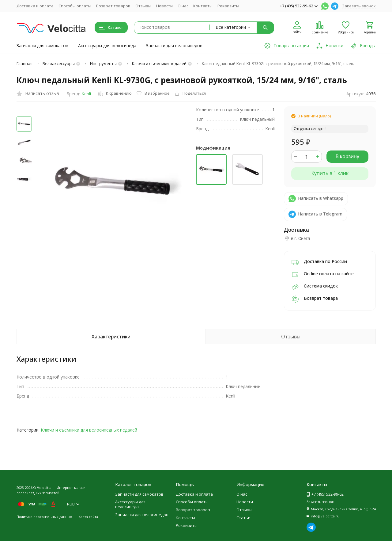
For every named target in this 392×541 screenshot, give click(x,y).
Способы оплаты (75, 6)
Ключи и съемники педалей (159, 63)
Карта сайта (88, 517)
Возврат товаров (113, 6)
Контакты (203, 6)
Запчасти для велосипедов (174, 46)
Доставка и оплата (35, 6)
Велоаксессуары (59, 63)
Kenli (86, 94)
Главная (24, 63)
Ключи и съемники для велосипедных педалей (89, 430)
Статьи (243, 518)
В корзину (347, 156)
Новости (164, 6)
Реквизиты (228, 6)
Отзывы (143, 6)
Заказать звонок (359, 6)
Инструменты (103, 63)
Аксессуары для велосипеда (107, 46)
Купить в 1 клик (330, 173)
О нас (183, 6)
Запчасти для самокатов (42, 46)
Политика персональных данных (44, 517)
